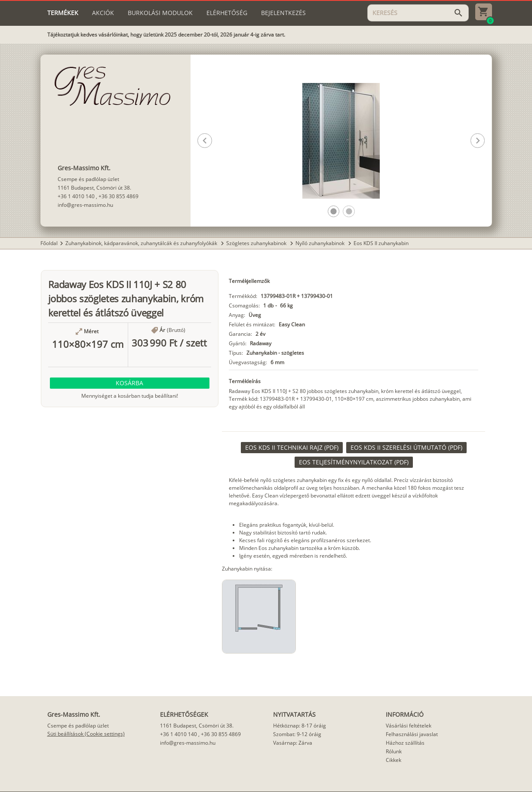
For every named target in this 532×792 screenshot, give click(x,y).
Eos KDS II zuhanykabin (381, 243)
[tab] (63, 13)
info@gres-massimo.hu (85, 205)
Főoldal (49, 243)
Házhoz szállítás (405, 743)
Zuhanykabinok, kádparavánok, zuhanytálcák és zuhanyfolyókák (142, 243)
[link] (292, 448)
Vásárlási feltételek (409, 726)
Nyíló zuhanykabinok (321, 243)
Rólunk (394, 751)
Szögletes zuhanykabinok (257, 243)
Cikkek (394, 760)
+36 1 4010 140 (76, 196)
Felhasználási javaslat (412, 734)
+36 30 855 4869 (118, 196)
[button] (334, 211)
